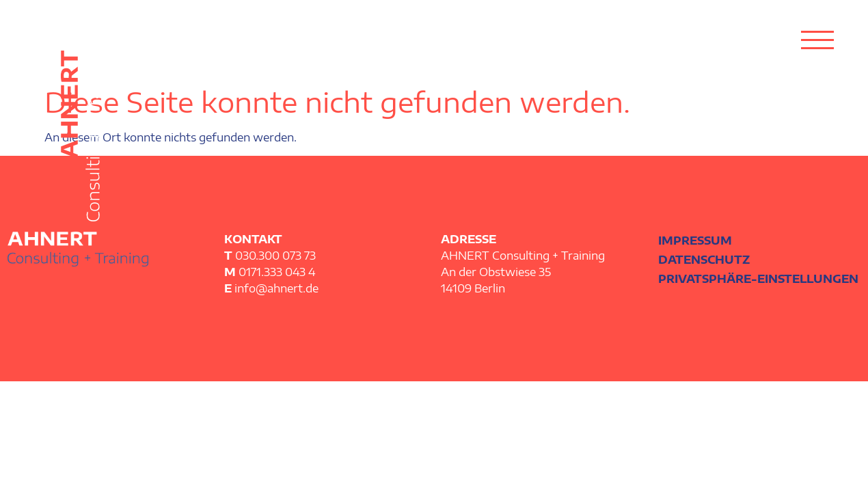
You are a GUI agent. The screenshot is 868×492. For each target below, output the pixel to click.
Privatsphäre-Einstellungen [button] (758, 279)
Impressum (695, 241)
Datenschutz (704, 260)
